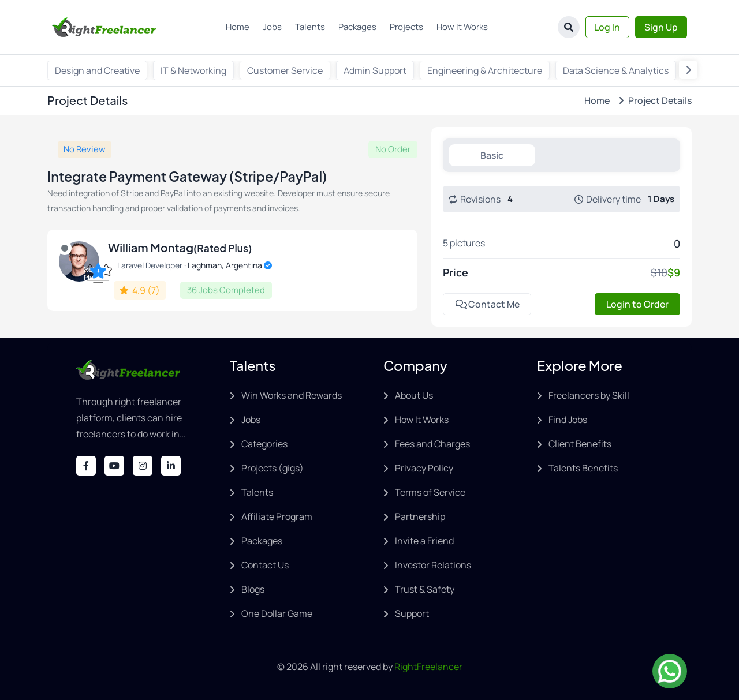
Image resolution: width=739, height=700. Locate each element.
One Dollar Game (277, 613)
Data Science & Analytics (616, 70)
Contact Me (487, 304)
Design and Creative (97, 70)
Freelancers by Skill (589, 395)
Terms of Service (430, 492)
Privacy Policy (424, 468)
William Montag (180, 248)
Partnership (420, 516)
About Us (414, 395)
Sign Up (661, 27)
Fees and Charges (432, 444)
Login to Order (637, 304)
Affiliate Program (277, 516)
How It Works (462, 27)
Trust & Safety (425, 589)
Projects (406, 27)
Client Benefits (580, 444)
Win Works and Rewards (292, 395)
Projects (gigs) (273, 468)
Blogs (253, 589)
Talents (310, 27)
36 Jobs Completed (226, 290)
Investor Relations (433, 565)
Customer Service (285, 70)
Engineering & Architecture (485, 70)
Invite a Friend (424, 541)
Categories (264, 444)
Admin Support (375, 70)
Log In (607, 27)
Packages (357, 27)
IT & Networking (193, 70)
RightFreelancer (428, 667)
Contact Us (265, 565)
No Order (393, 149)
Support (412, 613)
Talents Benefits (583, 468)
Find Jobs (568, 420)
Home (238, 27)
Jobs (272, 27)
